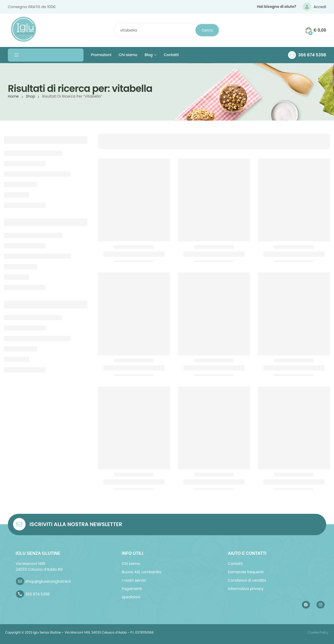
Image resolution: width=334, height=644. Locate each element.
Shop (31, 96)
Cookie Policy (318, 632)
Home (13, 96)
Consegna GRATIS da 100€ (32, 7)
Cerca (207, 30)
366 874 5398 (312, 55)
